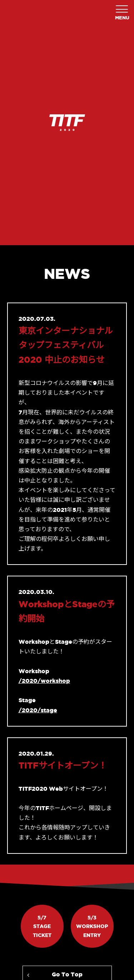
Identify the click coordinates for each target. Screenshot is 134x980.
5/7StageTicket (42, 926)
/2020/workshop (44, 681)
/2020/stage (38, 710)
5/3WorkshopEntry (92, 926)
